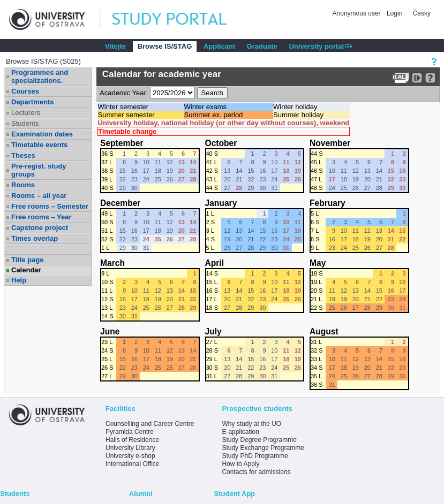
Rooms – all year (39, 196)
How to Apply (240, 464)
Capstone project (40, 228)
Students (25, 123)
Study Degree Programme (259, 440)
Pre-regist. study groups (39, 170)
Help (19, 280)
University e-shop (130, 456)
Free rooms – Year (42, 217)
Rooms (23, 185)
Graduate (262, 46)
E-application (240, 432)
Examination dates (42, 134)
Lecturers (26, 113)
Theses (23, 155)
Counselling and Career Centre (150, 424)
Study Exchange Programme (263, 448)
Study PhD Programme (255, 456)
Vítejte (115, 46)
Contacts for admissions (256, 472)
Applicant (219, 46)
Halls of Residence (132, 440)
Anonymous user (358, 13)
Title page (27, 260)
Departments (32, 102)
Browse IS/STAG (165, 46)
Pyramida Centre (130, 432)
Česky (422, 13)
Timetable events (39, 145)
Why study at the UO (251, 424)
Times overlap (35, 238)
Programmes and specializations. (40, 77)
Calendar (26, 270)
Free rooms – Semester (50, 206)
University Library (130, 448)
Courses (25, 91)
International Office (133, 464)
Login (394, 13)
